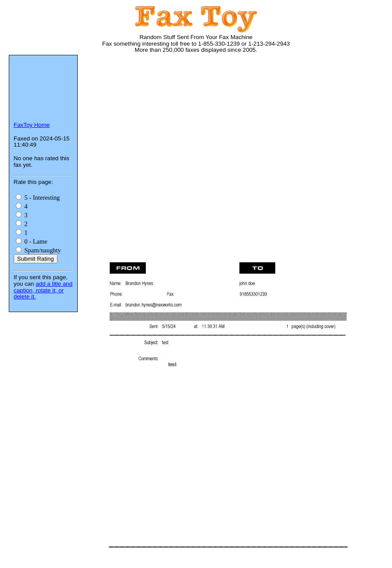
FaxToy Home (32, 125)
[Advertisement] (240, 129)
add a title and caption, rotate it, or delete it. (43, 290)
